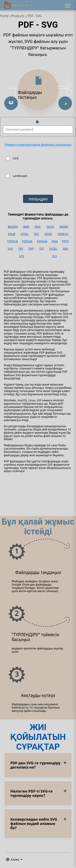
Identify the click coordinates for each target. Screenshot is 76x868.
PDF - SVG (35, 16)
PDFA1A (63, 234)
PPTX (65, 241)
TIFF (31, 249)
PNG (55, 241)
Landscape (20, 176)
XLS (54, 256)
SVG (10, 249)
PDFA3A (42, 241)
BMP (26, 227)
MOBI (48, 234)
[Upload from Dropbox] (11, 103)
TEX (21, 249)
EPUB (12, 234)
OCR (16, 158)
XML (65, 249)
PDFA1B (13, 241)
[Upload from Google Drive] (65, 103)
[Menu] (67, 6)
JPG (36, 234)
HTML (25, 234)
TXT (42, 249)
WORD (64, 227)
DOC (38, 227)
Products (18, 16)
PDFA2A (27, 241)
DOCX (50, 227)
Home (4, 16)
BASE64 (13, 227)
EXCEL (53, 249)
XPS (21, 256)
